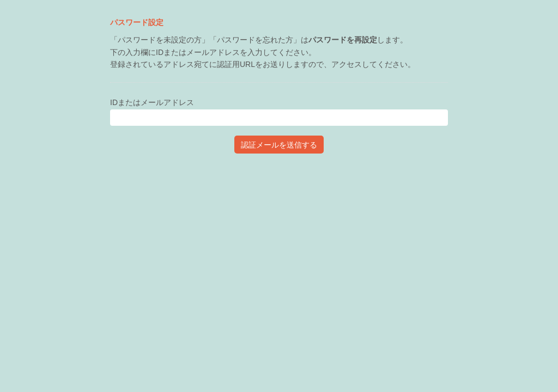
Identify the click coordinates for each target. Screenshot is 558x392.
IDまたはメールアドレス (152, 102)
